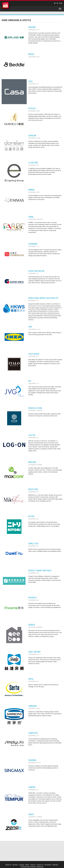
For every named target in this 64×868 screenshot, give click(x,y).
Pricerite (32, 598)
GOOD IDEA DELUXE (36, 271)
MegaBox (6, 6)
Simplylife (33, 733)
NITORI (31, 516)
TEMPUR (32, 787)
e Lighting (33, 163)
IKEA (30, 327)
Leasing (22, 865)
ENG (61, 3)
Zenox (31, 814)
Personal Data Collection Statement (32, 867)
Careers (33, 865)
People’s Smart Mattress (40, 570)
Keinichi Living (35, 408)
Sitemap (55, 865)
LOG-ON (32, 435)
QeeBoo (32, 625)
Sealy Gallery (34, 652)
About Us (8, 865)
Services (15, 865)
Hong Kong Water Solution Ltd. (43, 298)
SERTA (31, 679)
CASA (30, 81)
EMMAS (31, 190)
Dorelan (32, 135)
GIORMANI (33, 244)
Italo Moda (34, 354)
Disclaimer (48, 865)
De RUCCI (32, 108)
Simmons (33, 706)
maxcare (32, 462)
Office (27, 865)
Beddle (31, 54)
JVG (30, 381)
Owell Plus (33, 543)
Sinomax (32, 760)
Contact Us (40, 865)
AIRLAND (32, 27)
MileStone (33, 489)
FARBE (31, 217)
